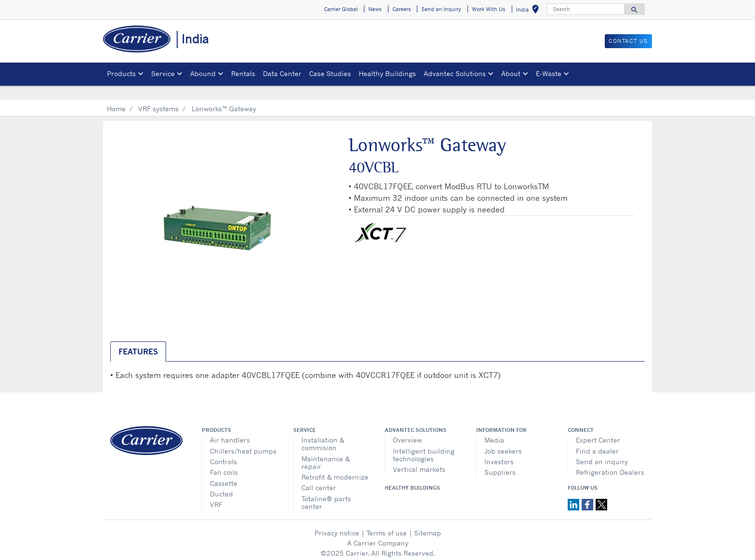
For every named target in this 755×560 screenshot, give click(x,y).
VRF (216, 490)
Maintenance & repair (326, 449)
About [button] (511, 73)
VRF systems (158, 95)
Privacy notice (337, 519)
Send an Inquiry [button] (441, 9)
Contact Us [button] (628, 41)
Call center (319, 474)
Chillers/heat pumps (243, 437)
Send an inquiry (602, 448)
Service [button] (163, 73)
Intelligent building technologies (424, 441)
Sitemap (428, 519)
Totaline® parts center (326, 488)
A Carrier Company (378, 529)
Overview (407, 426)
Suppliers (500, 458)
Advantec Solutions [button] (455, 73)
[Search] (586, 9)
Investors (499, 448)
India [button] (529, 11)
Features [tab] (138, 338)
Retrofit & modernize (335, 463)
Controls (223, 448)
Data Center (282, 73)
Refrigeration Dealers (610, 458)
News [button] (375, 9)
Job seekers (503, 437)
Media (494, 426)
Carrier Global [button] (341, 9)
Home (116, 95)
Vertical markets (419, 455)
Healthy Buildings (387, 73)
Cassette (224, 469)
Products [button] (121, 73)
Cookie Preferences (377, 549)
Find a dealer (597, 437)
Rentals (243, 73)
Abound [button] (203, 73)
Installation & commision (323, 430)
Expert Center (598, 426)
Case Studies (330, 73)
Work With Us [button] (488, 9)
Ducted (221, 480)
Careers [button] (402, 9)
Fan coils (224, 458)
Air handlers (230, 426)
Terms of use (387, 519)
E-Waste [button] (549, 73)
